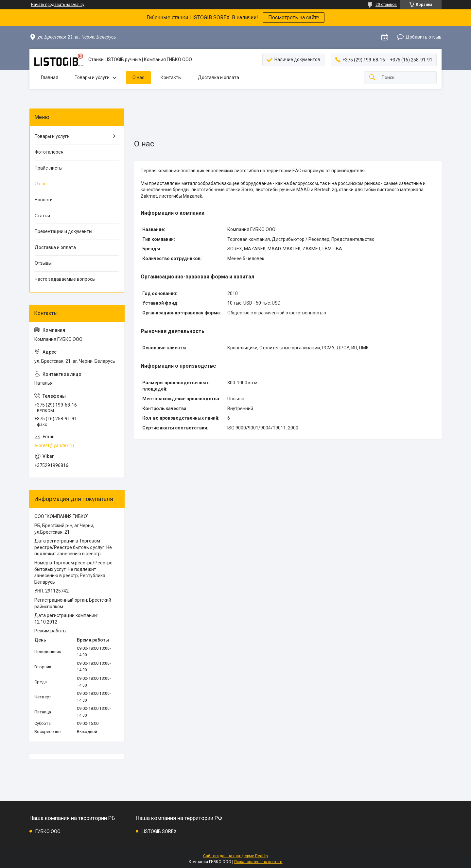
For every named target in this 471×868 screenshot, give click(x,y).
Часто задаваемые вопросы (65, 279)
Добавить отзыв (424, 37)
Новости (44, 200)
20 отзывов (386, 5)
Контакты (171, 77)
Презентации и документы (63, 231)
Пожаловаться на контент (258, 862)
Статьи (42, 216)
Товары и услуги (92, 77)
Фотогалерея (49, 152)
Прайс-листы (49, 168)
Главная (50, 77)
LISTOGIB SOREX (159, 831)
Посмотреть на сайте (294, 17)
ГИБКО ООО (48, 831)
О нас (138, 77)
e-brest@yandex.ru (54, 445)
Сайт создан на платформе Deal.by (236, 856)
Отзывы (43, 263)
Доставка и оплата (218, 77)
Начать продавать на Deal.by (58, 5)
